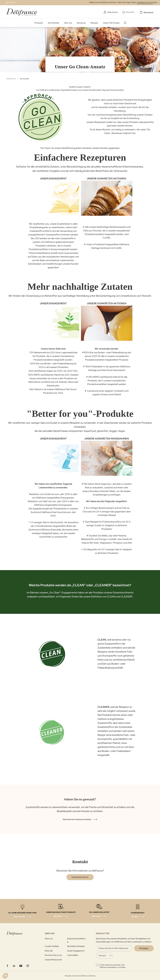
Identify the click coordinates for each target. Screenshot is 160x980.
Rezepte (94, 23)
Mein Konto (110, 12)
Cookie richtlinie (52, 946)
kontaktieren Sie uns (145, 2)
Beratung (81, 23)
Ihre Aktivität (53, 23)
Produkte (39, 23)
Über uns (68, 23)
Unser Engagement (76, 950)
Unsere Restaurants (53, 959)
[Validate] (144, 948)
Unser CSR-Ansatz (111, 23)
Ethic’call (49, 950)
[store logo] (22, 12)
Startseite (11, 78)
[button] (10, 3)
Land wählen (73, 955)
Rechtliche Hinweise (76, 946)
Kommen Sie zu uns (53, 955)
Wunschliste (129, 12)
